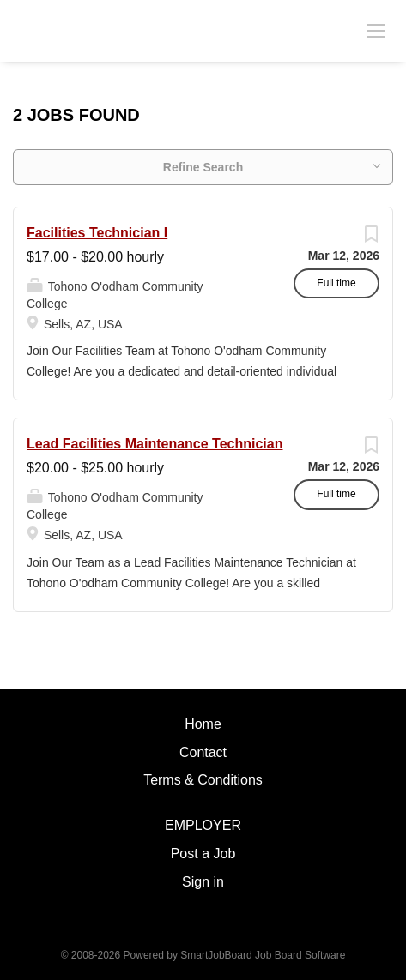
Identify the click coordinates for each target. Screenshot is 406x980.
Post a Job (203, 854)
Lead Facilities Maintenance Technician (155, 444)
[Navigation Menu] (376, 30)
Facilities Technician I (97, 233)
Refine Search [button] (203, 167)
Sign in (203, 882)
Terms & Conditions (203, 780)
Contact (203, 752)
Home (203, 724)
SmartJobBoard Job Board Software (263, 955)
